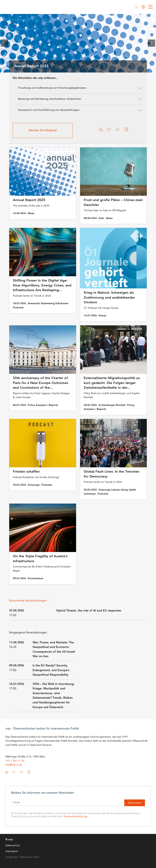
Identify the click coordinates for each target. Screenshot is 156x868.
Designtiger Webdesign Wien (22, 857)
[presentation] (5, 43)
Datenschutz (13, 845)
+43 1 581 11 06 (15, 760)
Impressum (12, 851)
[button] (78, 88)
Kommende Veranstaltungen (30, 601)
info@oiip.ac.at (14, 764)
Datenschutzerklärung (75, 816)
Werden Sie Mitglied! (43, 130)
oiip (13, 7)
